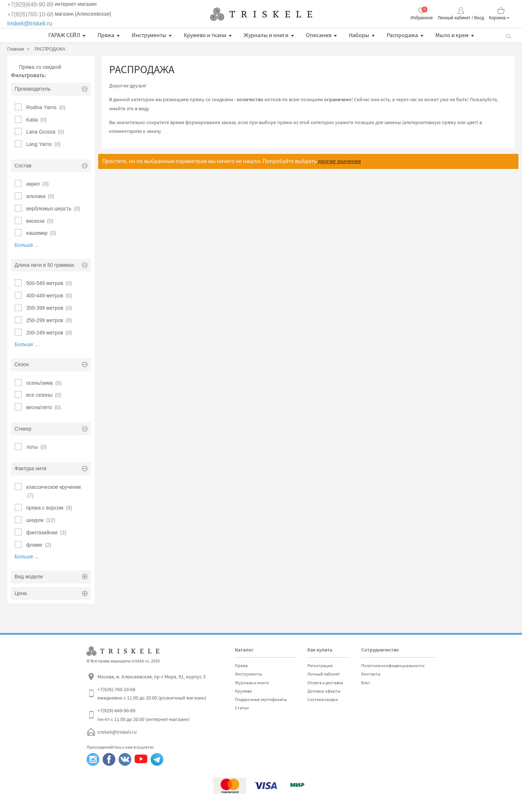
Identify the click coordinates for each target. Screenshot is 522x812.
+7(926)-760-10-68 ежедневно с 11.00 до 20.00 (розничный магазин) (152, 694)
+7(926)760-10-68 (30, 14)
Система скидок (323, 700)
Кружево (244, 691)
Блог (366, 683)
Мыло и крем (452, 35)
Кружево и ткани (205, 35)
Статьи (242, 708)
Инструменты (149, 35)
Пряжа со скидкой (40, 67)
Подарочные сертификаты (261, 700)
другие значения (339, 161)
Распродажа (402, 35)
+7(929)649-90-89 (30, 5)
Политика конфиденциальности (393, 666)
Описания (319, 35)
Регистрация (320, 666)
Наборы (359, 35)
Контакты (371, 674)
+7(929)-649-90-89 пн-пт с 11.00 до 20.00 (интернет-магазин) (144, 715)
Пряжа (106, 35)
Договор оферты (324, 691)
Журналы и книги (266, 35)
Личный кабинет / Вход (461, 18)
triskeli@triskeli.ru (30, 23)
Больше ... (27, 245)
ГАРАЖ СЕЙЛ (64, 35)
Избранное (422, 18)
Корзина (497, 18)
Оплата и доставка (325, 683)
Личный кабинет (324, 674)
